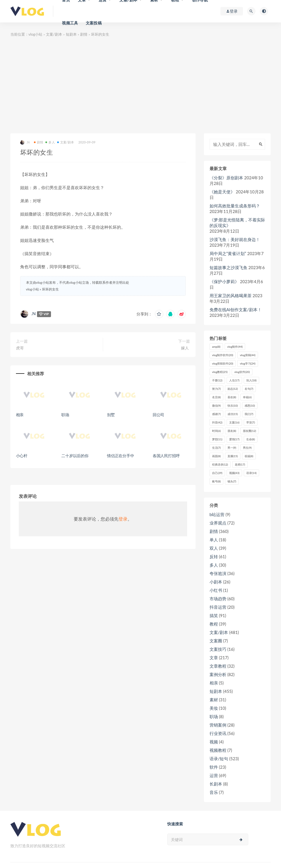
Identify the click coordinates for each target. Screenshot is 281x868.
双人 (214, 548)
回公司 (158, 415)
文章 (214, 658)
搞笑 (214, 615)
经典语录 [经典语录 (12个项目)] (220, 464)
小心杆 (22, 456)
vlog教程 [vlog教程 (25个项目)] (220, 372)
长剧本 (216, 784)
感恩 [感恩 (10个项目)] (250, 406)
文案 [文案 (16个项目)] (234, 422)
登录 (123, 519)
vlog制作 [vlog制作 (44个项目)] (235, 347)
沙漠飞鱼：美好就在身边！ (235, 239)
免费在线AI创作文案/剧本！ (236, 310)
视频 (214, 742)
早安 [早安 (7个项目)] (251, 422)
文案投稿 (94, 23)
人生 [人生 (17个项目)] (234, 380)
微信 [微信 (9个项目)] (216, 406)
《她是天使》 (222, 192)
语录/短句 (219, 759)
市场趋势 (218, 599)
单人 (214, 540)
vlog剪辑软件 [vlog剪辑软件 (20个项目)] (223, 363)
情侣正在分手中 (121, 456)
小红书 (216, 590)
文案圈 (216, 641)
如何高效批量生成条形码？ (235, 206)
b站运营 (217, 514)
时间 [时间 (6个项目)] (216, 431)
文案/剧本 (54, 34)
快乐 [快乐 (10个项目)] (233, 406)
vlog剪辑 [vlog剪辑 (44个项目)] (248, 355)
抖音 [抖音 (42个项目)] (217, 422)
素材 (214, 700)
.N (25, 142)
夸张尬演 (218, 573)
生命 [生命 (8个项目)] (251, 439)
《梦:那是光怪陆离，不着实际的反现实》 (237, 223)
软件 (214, 767)
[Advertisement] (141, 86)
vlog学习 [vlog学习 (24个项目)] (248, 363)
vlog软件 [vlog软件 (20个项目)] (242, 372)
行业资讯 (218, 733)
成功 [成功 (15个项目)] (233, 414)
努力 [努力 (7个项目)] (216, 389)
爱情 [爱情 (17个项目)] (234, 439)
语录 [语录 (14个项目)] (251, 473)
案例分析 (218, 674)
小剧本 (216, 582)
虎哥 (20, 348)
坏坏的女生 (50, 289)
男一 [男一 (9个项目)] (232, 448)
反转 (214, 556)
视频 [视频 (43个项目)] (234, 473)
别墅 (111, 415)
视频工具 (70, 23)
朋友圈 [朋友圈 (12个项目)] (249, 431)
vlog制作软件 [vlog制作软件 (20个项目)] (223, 355)
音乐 (214, 792)
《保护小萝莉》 (224, 281)
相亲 (20, 415)
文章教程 (218, 666)
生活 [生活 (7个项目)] (216, 448)
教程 (214, 624)
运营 (214, 775)
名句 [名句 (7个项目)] (249, 389)
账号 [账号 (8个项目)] (216, 481)
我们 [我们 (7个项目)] (249, 414)
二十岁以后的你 (75, 456)
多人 (50, 142)
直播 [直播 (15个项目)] (233, 456)
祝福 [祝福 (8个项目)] (249, 456)
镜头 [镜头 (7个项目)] (232, 481)
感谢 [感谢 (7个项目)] (216, 414)
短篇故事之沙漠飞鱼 (228, 267)
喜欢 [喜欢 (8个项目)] (232, 397)
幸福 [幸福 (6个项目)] (247, 397)
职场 (65, 415)
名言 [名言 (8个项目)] (216, 397)
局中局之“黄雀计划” (228, 253)
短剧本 (71, 34)
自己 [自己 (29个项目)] (217, 473)
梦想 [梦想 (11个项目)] (217, 439)
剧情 (84, 34)
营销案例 (218, 725)
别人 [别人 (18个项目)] (251, 380)
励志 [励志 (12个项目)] (233, 389)
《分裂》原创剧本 (226, 178)
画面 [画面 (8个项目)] (216, 456)
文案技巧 (218, 649)
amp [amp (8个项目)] (216, 347)
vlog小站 (36, 34)
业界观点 (218, 523)
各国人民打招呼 (166, 456)
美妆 (214, 708)
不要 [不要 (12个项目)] (217, 380)
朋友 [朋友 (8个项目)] (232, 431)
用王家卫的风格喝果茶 (231, 296)
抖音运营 (218, 607)
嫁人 (185, 348)
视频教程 (218, 750)
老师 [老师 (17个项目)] (240, 464)
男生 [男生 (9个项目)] (247, 448)
